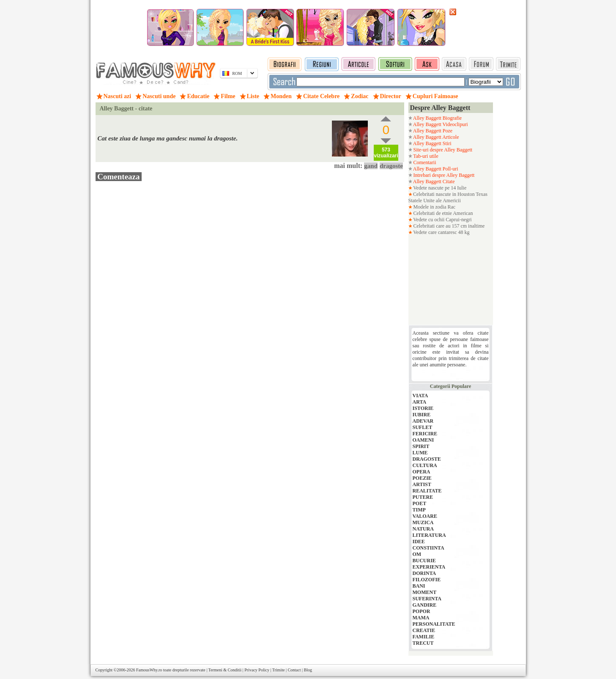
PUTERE (423, 497)
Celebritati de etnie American (443, 213)
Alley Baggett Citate (434, 181)
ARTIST (422, 484)
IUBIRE (422, 415)
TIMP (419, 510)
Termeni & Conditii (225, 670)
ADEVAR (423, 421)
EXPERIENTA (429, 567)
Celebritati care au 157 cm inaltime (449, 226)
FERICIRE (425, 434)
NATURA (423, 529)
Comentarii (424, 162)
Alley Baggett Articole (436, 137)
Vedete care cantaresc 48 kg (441, 232)
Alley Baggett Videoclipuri (440, 124)
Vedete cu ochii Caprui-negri (442, 220)
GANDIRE (425, 605)
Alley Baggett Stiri (432, 143)
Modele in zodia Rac (434, 207)
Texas (482, 194)
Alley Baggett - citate (126, 109)
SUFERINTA (427, 599)
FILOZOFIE (427, 580)
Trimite (279, 670)
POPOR (422, 611)
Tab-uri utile (425, 156)
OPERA (422, 472)
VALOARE (425, 516)
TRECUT (423, 643)
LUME (420, 453)
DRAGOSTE (427, 459)
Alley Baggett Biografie (437, 118)
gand (371, 166)
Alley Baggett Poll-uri (435, 169)
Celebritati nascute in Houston (444, 194)
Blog (308, 670)
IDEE (419, 542)
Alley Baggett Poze (433, 131)
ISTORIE (423, 408)
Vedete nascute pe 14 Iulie (439, 188)
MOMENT (425, 592)
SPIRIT (421, 446)
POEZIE (422, 478)
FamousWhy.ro (149, 670)
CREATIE (424, 630)
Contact (294, 670)
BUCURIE (424, 561)
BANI (419, 586)
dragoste (391, 166)
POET (420, 503)
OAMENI (423, 440)
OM (417, 554)
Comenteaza (119, 177)
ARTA (420, 402)
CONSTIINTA (428, 548)
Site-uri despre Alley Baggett (442, 150)
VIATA (420, 396)
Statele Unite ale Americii (435, 201)
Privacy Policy (257, 670)
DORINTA (424, 573)
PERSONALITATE (434, 624)
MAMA (421, 618)
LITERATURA (429, 535)
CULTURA (425, 465)
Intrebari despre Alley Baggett (444, 175)
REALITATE (427, 491)
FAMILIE (424, 637)
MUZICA (423, 522)
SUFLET (423, 427)
